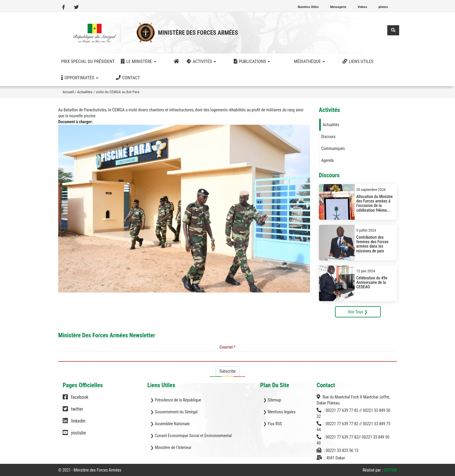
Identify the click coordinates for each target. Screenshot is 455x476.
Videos (362, 7)
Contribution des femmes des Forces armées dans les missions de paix (373, 244)
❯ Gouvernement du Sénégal (174, 412)
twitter (73, 412)
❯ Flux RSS (272, 424)
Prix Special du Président (88, 61)
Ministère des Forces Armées (198, 33)
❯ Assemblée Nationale (170, 424)
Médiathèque (271, 61)
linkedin (74, 424)
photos (383, 7)
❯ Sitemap (272, 400)
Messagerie (338, 7)
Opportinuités (351, 61)
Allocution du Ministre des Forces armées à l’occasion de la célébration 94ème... (375, 203)
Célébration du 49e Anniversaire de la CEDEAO (372, 283)
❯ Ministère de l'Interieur (171, 447)
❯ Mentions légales (279, 412)
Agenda (328, 160)
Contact (73, 78)
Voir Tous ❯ (358, 312)
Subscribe (228, 371)
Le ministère (138, 61)
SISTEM (390, 470)
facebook (76, 400)
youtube (74, 436)
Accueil (68, 92)
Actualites (85, 92)
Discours (329, 137)
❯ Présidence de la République (176, 400)
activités (190, 61)
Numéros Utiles (308, 7)
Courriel (227, 347)
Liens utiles (311, 61)
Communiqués (333, 148)
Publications (229, 61)
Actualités (331, 125)
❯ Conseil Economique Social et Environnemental (191, 436)
